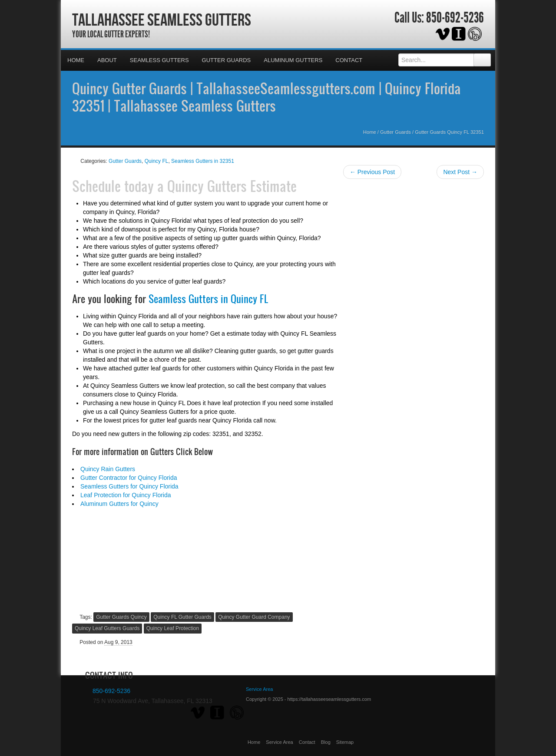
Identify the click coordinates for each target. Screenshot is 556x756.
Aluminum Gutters (293, 60)
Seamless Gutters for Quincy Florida (129, 486)
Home (76, 60)
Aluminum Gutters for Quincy (119, 504)
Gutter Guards (227, 60)
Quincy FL (157, 161)
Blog (326, 742)
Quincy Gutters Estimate (232, 186)
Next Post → (460, 172)
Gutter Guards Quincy (121, 617)
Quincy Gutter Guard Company (254, 617)
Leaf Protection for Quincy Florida (126, 495)
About (107, 60)
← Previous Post (372, 172)
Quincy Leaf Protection (173, 628)
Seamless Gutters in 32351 (203, 161)
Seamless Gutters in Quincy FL (208, 299)
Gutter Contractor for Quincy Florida (129, 478)
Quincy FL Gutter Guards (182, 617)
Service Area (279, 742)
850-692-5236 (455, 18)
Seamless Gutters (159, 60)
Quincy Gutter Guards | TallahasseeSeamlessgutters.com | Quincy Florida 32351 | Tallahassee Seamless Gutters (266, 97)
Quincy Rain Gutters (108, 469)
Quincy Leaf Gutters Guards (107, 628)
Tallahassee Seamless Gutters (162, 20)
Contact (349, 60)
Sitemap (345, 742)
